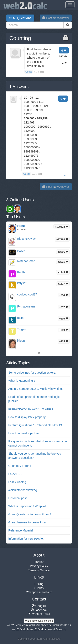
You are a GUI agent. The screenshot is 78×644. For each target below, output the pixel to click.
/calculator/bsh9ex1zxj (23, 490)
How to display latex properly (27, 417)
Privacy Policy (39, 566)
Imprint (39, 562)
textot (21, 318)
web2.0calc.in (39, 629)
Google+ (39, 606)
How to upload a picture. (24, 433)
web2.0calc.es (62, 625)
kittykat (22, 283)
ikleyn (21, 341)
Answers (19, 87)
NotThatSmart (26, 261)
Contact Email (39, 614)
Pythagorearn (26, 306)
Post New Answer (56, 18)
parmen (22, 272)
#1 (65, 176)
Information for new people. (26, 539)
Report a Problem (39, 592)
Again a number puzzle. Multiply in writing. (35, 389)
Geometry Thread (20, 466)
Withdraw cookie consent (39, 621)
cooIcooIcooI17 (27, 294)
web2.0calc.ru (57, 629)
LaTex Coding (17, 482)
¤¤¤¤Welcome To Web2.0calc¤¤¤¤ (31, 409)
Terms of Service (39, 570)
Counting (20, 38)
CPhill (21, 226)
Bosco (21, 251)
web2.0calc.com (17, 625)
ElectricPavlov (26, 239)
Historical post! (18, 498)
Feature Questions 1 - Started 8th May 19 (35, 425)
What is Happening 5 (22, 381)
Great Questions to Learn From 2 (30, 514)
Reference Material (21, 530)
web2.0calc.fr (20, 629)
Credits (39, 588)
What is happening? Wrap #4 (27, 506)
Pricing (39, 584)
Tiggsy (22, 329)
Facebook (39, 610)
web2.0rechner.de (40, 625)
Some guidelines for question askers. (32, 373)
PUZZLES (15, 474)
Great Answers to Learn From (27, 522)
